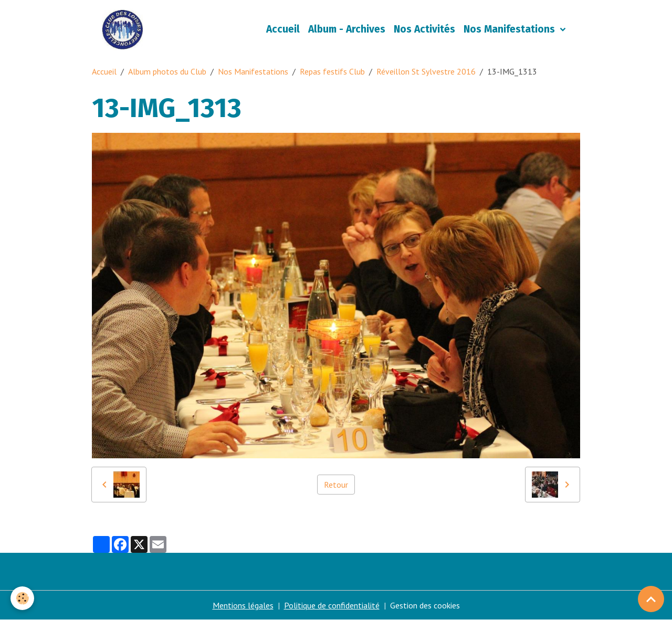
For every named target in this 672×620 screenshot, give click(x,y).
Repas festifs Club (332, 71)
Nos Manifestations (511, 29)
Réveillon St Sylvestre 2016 (426, 71)
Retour (336, 485)
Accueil (283, 29)
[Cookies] (22, 598)
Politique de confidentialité (332, 605)
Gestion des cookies (425, 605)
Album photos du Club (167, 71)
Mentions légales (243, 605)
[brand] (125, 29)
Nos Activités (424, 29)
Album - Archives (347, 29)
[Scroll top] (651, 599)
